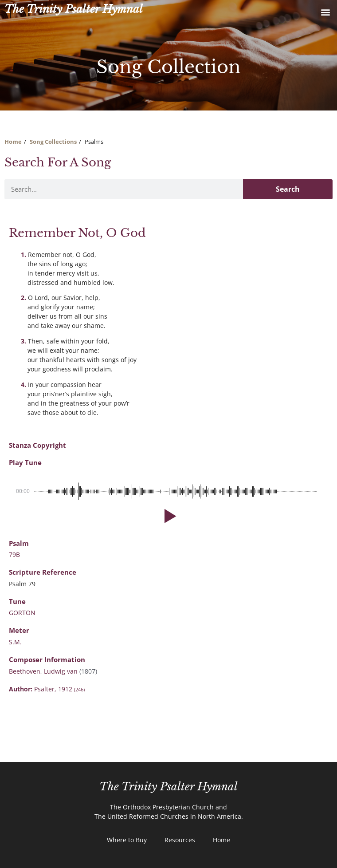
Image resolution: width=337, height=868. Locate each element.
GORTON (22, 613)
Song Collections (53, 142)
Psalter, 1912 (59, 689)
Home (13, 142)
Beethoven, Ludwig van (44, 671)
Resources (180, 840)
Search (288, 189)
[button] (325, 12)
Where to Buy (127, 840)
